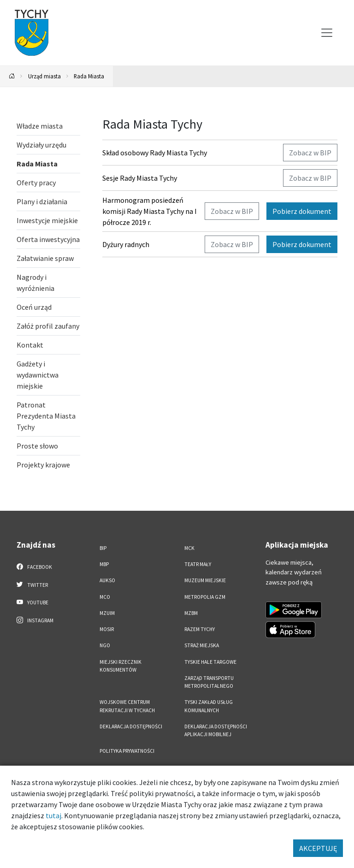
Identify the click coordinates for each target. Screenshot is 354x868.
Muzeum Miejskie (205, 580)
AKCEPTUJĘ (318, 848)
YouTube (32, 602)
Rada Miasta (89, 76)
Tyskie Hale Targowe (210, 662)
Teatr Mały (198, 564)
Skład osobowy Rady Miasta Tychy (155, 153)
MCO (105, 597)
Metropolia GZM (205, 597)
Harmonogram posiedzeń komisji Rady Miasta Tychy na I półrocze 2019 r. (150, 211)
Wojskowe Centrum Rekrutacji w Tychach (127, 706)
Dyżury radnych (126, 244)
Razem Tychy (200, 629)
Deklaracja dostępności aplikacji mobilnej (216, 730)
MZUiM (107, 613)
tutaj (53, 815)
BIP (103, 548)
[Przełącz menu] (327, 33)
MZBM (191, 613)
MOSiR (107, 629)
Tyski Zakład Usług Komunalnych (209, 706)
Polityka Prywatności (127, 751)
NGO (105, 645)
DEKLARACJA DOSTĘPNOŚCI (131, 726)
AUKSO (107, 580)
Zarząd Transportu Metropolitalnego (209, 682)
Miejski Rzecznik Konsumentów (121, 666)
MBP (104, 564)
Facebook (34, 567)
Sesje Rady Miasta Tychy (140, 178)
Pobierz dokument (302, 211)
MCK (189, 548)
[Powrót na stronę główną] (12, 76)
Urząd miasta (44, 76)
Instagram (35, 620)
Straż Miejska (202, 645)
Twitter (32, 585)
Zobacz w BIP (310, 153)
